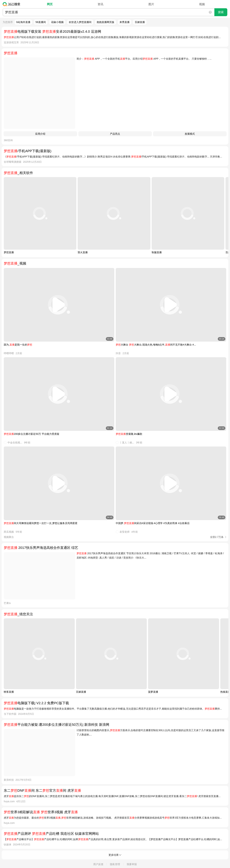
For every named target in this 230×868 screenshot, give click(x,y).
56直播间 (41, 22)
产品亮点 (115, 134)
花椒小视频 (57, 22)
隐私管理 (115, 864)
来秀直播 (125, 22)
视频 (202, 4)
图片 (151, 4)
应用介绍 (40, 134)
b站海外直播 (23, 22)
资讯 (100, 4)
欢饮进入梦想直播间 (80, 22)
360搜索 (12, 4)
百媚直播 (140, 22)
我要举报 (132, 864)
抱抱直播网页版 (105, 22)
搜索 (221, 12)
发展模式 (190, 134)
